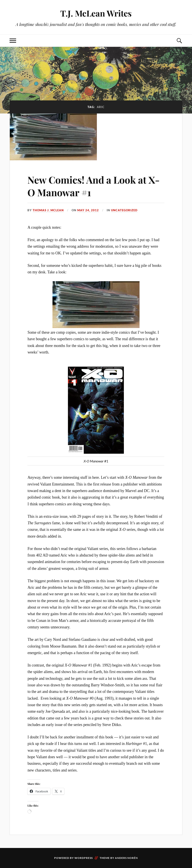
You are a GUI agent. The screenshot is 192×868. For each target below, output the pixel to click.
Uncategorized (124, 210)
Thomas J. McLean (48, 210)
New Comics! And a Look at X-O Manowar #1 (93, 186)
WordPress (84, 858)
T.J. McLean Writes (96, 13)
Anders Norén (126, 858)
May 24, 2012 (88, 210)
